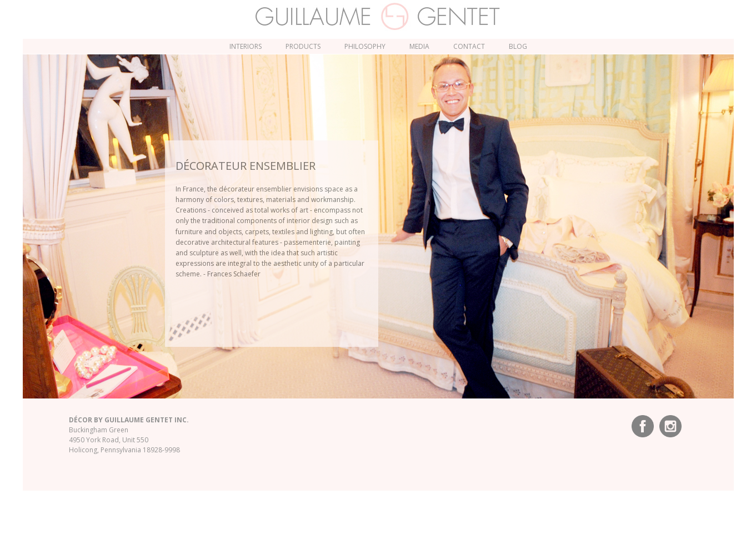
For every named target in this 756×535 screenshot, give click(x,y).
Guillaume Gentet (378, 17)
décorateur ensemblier (246, 166)
